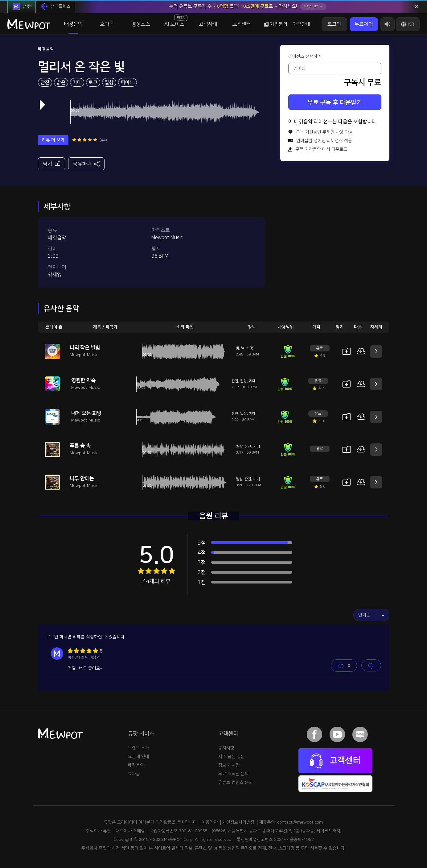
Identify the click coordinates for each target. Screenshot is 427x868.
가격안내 (302, 24)
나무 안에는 (82, 479)
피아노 (127, 82)
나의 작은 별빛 (85, 348)
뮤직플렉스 (56, 6)
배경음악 (73, 24)
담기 (51, 163)
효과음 (107, 24)
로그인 (334, 24)
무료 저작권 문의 (234, 774)
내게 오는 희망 (86, 413)
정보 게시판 (229, 765)
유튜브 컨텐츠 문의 (236, 783)
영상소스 (141, 24)
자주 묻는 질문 (232, 757)
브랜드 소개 (139, 748)
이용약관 (210, 822)
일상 (109, 82)
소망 (250, 348)
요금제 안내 (139, 757)
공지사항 (226, 748)
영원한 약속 (83, 380)
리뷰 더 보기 (53, 140)
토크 (93, 82)
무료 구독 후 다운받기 (335, 102)
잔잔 (45, 82)
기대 (77, 82)
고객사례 (208, 24)
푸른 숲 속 (80, 446)
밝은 (61, 82)
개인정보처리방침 (238, 822)
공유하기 (86, 164)
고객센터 (241, 24)
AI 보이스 (176, 21)
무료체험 (364, 24)
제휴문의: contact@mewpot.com (291, 822)
